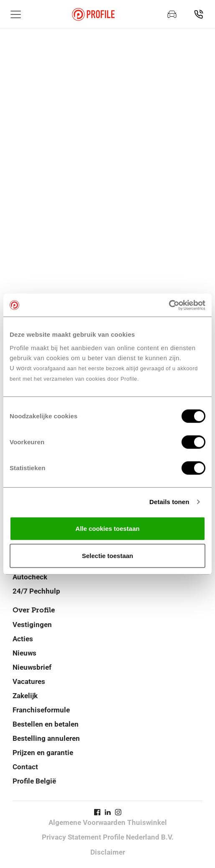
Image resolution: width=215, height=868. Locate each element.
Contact (25, 767)
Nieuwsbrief (32, 667)
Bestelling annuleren (46, 738)
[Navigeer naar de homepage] (93, 14)
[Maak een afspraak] (172, 14)
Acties (23, 639)
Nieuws (24, 653)
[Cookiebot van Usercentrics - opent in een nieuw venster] (169, 305)
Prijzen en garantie (43, 753)
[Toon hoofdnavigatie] (16, 14)
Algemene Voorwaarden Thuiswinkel (108, 822)
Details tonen (169, 502)
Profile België (34, 781)
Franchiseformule (41, 710)
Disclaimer (108, 852)
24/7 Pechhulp (36, 591)
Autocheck (30, 577)
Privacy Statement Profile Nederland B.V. (108, 837)
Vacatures (29, 681)
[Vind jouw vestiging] (199, 14)
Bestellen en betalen (46, 724)
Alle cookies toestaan (107, 528)
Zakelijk (25, 696)
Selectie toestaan (108, 556)
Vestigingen (32, 625)
